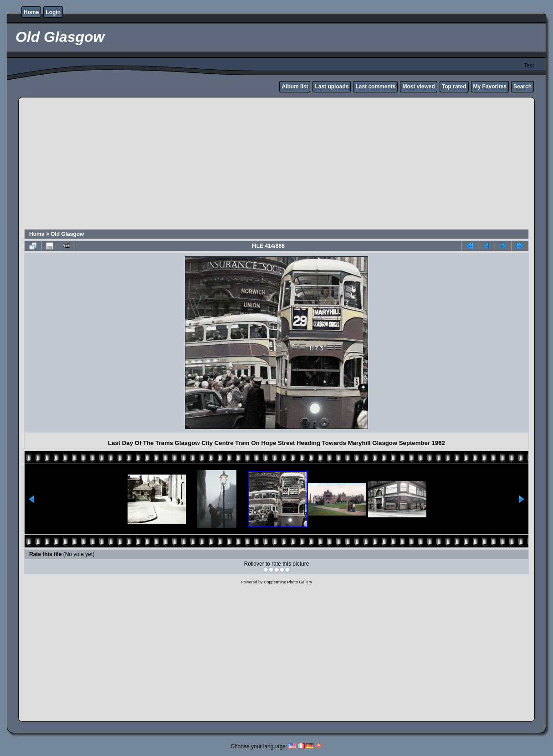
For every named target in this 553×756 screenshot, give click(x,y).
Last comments (375, 87)
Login (53, 12)
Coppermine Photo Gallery (288, 582)
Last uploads (332, 87)
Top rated (454, 87)
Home (31, 12)
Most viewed (418, 87)
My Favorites (490, 87)
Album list (295, 87)
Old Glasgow (67, 234)
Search (522, 87)
